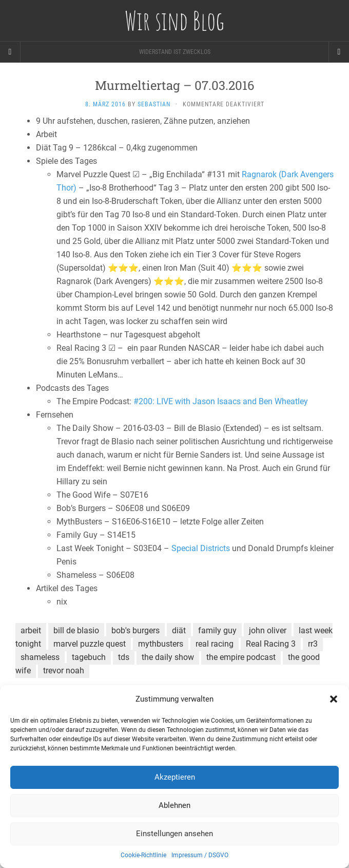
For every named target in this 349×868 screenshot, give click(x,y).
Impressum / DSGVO (200, 855)
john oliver (268, 630)
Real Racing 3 (271, 644)
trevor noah (64, 671)
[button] (334, 699)
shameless (40, 657)
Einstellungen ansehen (174, 834)
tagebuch (89, 657)
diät (179, 630)
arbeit (31, 630)
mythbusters (161, 644)
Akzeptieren (175, 777)
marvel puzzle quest (90, 644)
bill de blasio (76, 630)
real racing (215, 644)
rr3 (313, 644)
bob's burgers (135, 630)
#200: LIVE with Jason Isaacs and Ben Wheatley (221, 401)
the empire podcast (241, 657)
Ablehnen (174, 805)
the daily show (168, 657)
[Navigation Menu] (339, 52)
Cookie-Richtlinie (143, 855)
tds (124, 657)
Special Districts (201, 548)
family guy (217, 630)
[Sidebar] (10, 52)
